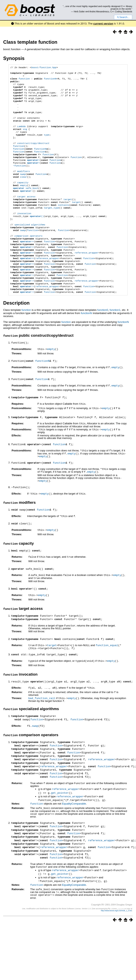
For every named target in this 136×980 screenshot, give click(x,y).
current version (103, 23)
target (68, 219)
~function (19, 180)
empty (23, 203)
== (27, 267)
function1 (115, 342)
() (37, 238)
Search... (123, 17)
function (24, 81)
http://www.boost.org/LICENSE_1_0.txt (116, 932)
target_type (51, 228)
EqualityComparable (74, 827)
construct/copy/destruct (33, 154)
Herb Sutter (79, 11)
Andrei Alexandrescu (99, 11)
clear (23, 193)
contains (63, 225)
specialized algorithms (30, 247)
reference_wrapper (87, 280)
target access (26, 215)
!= (27, 299)
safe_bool (26, 206)
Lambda (21, 135)
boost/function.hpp (44, 68)
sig (25, 138)
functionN (50, 81)
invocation (24, 235)
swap (23, 190)
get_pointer (60, 817)
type (47, 145)
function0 (103, 342)
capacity (23, 199)
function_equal (107, 672)
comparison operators (28, 260)
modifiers (23, 186)
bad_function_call (42, 724)
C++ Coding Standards (121, 11)
